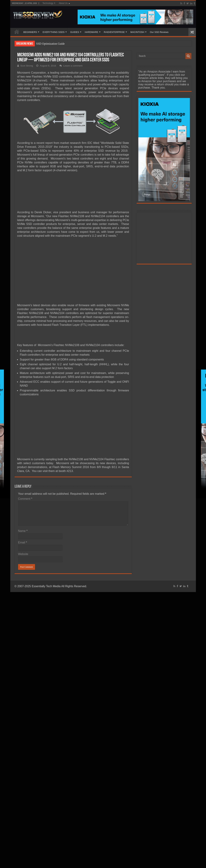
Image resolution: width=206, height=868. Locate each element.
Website (23, 554)
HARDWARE (91, 32)
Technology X (49, 3)
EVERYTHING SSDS (54, 32)
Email (23, 542)
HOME (17, 32)
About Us (63, 3)
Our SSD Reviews (159, 32)
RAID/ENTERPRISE (114, 32)
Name (23, 531)
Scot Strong (27, 66)
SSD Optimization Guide (51, 44)
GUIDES (75, 32)
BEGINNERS (30, 32)
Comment (25, 499)
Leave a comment (73, 66)
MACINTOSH (137, 32)
